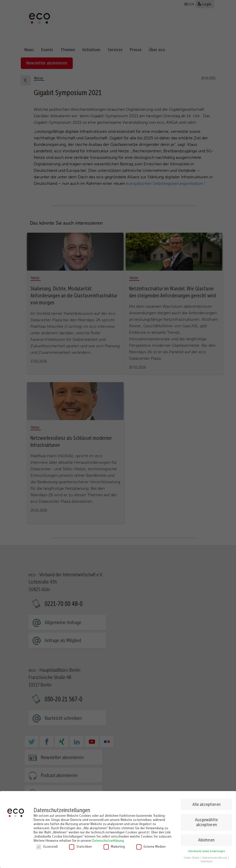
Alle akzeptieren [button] (207, 802)
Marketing (114, 844)
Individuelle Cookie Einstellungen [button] (207, 849)
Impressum (207, 859)
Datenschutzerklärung (108, 838)
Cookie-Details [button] (192, 855)
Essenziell (47, 844)
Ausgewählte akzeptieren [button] (206, 820)
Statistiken (80, 844)
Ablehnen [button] (206, 838)
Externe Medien (151, 844)
